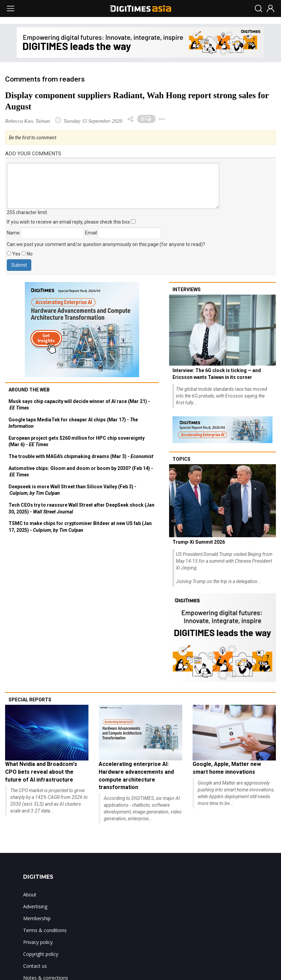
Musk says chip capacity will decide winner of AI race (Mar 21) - (79, 405)
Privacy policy (38, 942)
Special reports (30, 700)
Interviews (187, 290)
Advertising (35, 906)
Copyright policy (41, 954)
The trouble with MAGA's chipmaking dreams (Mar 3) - (81, 456)
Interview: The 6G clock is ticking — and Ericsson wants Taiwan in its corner (217, 374)
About (30, 895)
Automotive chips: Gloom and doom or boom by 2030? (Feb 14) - (81, 472)
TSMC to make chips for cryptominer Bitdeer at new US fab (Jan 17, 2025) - (80, 527)
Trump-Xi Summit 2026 (199, 542)
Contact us (35, 966)
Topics (181, 459)
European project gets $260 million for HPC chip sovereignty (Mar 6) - (77, 441)
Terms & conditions (45, 930)
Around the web (29, 390)
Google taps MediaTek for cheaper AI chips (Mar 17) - (73, 423)
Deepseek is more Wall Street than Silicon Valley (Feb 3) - (72, 490)
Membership (37, 918)
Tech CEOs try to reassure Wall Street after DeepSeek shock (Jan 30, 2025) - (81, 508)
